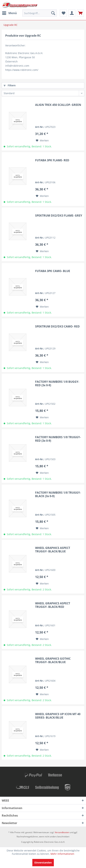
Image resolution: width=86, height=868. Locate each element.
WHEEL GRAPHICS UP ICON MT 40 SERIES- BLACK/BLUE (58, 716)
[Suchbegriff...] (40, 13)
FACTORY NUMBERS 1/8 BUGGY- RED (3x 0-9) (57, 383)
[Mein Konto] (72, 13)
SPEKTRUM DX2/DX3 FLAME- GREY (59, 216)
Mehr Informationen (62, 854)
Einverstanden (43, 863)
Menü (9, 13)
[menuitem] (9, 13)
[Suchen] (53, 13)
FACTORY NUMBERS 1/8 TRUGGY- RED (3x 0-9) (58, 439)
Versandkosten (62, 832)
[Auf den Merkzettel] (42, 141)
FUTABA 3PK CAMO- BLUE (53, 271)
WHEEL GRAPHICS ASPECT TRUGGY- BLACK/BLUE (53, 550)
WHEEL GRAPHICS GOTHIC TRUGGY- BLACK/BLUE (53, 660)
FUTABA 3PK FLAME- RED (52, 160)
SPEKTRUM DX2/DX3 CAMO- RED (57, 327)
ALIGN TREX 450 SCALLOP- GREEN (58, 105)
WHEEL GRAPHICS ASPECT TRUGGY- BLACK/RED (53, 605)
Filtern (10, 85)
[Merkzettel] (63, 13)
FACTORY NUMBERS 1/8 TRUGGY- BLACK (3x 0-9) (58, 494)
